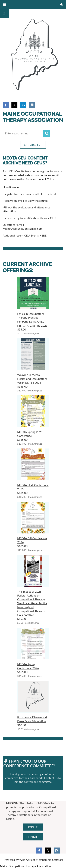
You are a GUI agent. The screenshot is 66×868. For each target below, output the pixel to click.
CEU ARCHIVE (33, 145)
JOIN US (33, 827)
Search (47, 133)
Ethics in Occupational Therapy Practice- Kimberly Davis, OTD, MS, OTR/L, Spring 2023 (32, 319)
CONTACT (33, 837)
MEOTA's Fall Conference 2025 (33, 487)
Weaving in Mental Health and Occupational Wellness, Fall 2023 (33, 379)
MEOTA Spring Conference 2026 (28, 666)
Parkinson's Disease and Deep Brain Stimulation (32, 719)
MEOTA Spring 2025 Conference (30, 434)
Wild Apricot (27, 860)
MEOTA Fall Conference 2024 (32, 540)
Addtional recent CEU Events (21, 235)
